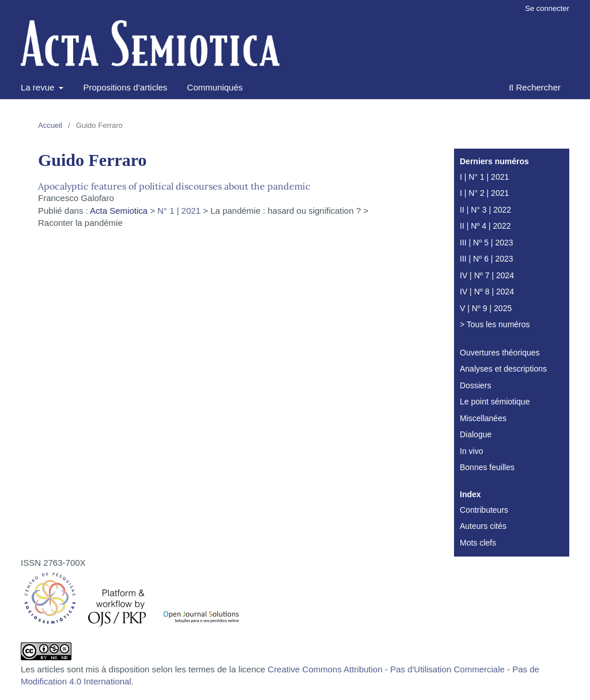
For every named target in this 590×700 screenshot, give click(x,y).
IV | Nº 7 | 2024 (487, 275)
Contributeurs (484, 510)
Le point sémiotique (495, 402)
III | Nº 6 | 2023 (487, 259)
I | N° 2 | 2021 (484, 193)
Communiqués (215, 87)
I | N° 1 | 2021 (484, 177)
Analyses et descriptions (503, 369)
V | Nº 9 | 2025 (486, 308)
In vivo (471, 451)
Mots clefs (478, 543)
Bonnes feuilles (487, 467)
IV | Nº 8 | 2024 (487, 292)
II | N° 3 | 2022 (485, 210)
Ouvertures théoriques (500, 353)
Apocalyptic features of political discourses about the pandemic (174, 186)
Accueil (50, 125)
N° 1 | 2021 (179, 211)
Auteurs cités (483, 526)
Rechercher (535, 87)
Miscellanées (483, 418)
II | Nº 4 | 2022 (485, 226)
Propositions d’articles (125, 87)
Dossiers (475, 385)
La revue (39, 87)
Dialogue (476, 434)
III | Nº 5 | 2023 (487, 243)
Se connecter (547, 8)
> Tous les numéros (495, 324)
